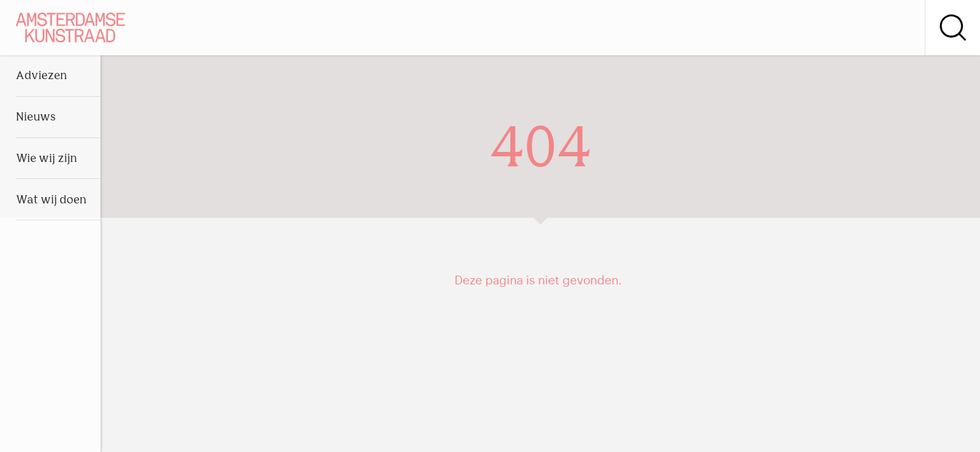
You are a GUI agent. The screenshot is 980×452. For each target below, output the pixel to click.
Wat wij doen (51, 201)
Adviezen (41, 76)
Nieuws (36, 118)
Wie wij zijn (46, 159)
